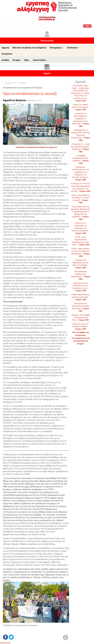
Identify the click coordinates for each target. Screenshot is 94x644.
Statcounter (5, 643)
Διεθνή (5, 60)
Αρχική (5, 48)
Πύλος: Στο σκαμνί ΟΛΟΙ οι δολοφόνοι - (80, 107)
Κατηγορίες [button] (57, 48)
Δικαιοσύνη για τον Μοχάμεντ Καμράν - (80, 326)
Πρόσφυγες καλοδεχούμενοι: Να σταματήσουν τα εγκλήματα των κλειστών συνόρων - (80, 173)
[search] (42, 26)
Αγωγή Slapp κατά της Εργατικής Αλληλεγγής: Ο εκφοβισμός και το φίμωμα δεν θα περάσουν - (80, 213)
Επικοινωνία (47, 41)
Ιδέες (27, 60)
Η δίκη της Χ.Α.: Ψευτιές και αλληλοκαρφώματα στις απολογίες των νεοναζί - (80, 187)
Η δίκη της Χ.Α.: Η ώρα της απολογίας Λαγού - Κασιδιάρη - (80, 148)
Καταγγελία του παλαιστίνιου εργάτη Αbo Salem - (81, 307)
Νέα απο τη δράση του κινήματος (29, 48)
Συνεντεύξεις (40, 60)
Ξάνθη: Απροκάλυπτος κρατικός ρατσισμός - (80, 297)
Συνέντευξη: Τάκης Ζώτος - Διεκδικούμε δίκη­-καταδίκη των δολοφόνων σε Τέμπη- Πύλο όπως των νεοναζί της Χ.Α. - (80, 93)
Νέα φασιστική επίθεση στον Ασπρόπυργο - (81, 275)
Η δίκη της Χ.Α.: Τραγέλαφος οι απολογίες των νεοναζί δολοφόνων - (81, 228)
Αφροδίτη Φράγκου (15, 100)
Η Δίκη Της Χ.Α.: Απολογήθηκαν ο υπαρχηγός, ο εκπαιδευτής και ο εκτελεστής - (81, 120)
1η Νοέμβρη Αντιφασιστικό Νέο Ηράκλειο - (81, 159)
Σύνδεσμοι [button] (73, 48)
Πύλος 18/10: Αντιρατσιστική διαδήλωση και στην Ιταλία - (81, 241)
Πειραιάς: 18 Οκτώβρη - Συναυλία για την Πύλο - (81, 317)
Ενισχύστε (7, 54)
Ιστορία (16, 60)
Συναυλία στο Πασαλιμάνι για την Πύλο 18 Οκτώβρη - (81, 264)
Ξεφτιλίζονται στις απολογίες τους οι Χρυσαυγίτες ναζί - (80, 287)
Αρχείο (47, 73)
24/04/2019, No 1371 (34, 101)
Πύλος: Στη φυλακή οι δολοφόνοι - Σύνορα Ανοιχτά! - (81, 199)
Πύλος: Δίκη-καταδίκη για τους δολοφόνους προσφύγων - (80, 252)
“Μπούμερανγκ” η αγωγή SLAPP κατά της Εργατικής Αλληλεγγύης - (81, 135)
